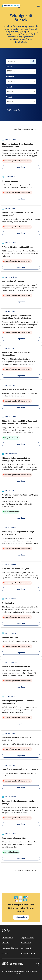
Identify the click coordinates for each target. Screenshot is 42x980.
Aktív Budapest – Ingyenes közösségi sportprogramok (18, 533)
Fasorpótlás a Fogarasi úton (14, 838)
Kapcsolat (5, 953)
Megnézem (21, 167)
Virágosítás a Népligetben (13, 281)
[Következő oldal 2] (39, 129)
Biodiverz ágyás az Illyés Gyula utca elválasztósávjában (18, 145)
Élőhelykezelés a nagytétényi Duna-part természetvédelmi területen (19, 422)
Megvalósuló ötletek (28, 938)
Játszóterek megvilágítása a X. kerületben (21, 769)
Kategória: (10, 77)
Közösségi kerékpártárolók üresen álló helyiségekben (19, 702)
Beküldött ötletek (7, 938)
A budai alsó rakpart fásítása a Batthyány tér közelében (20, 496)
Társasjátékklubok (10, 637)
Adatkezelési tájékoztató (10, 948)
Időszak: (9, 67)
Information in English (28, 953)
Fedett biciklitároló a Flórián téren (17, 389)
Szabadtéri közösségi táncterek (16, 666)
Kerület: (9, 87)
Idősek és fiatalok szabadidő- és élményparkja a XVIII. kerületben (16, 459)
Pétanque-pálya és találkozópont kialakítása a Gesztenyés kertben (17, 317)
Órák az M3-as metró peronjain (15, 569)
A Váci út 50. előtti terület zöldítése (18, 247)
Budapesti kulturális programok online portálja (19, 802)
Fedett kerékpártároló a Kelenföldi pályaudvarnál (17, 214)
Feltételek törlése (14, 110)
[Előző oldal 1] (36, 129)
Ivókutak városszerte (11, 181)
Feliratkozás (20, 917)
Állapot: (9, 97)
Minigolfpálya (8, 603)
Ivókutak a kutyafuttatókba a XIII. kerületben (17, 739)
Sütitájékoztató (26, 943)
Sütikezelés (5, 943)
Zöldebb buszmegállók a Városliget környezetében (17, 354)
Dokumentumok (26, 948)
